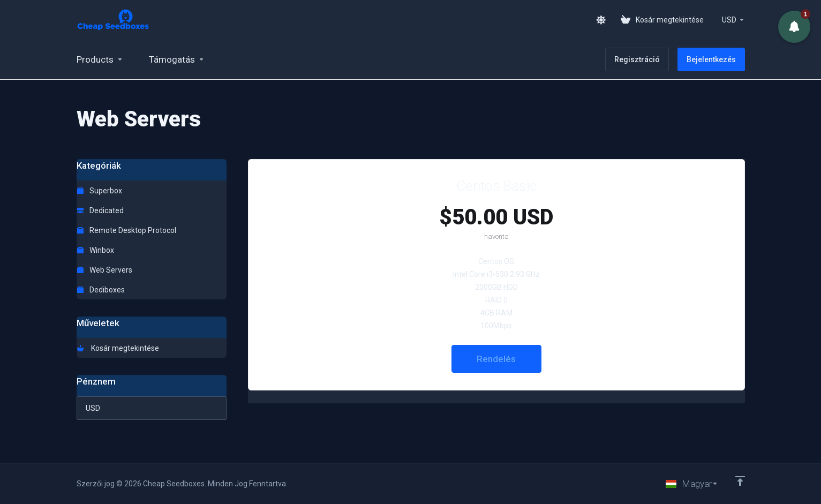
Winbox (96, 250)
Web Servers (105, 270)
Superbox (100, 191)
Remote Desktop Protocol (127, 230)
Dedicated (100, 210)
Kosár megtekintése (118, 348)
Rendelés (496, 359)
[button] (794, 27)
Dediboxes (101, 290)
